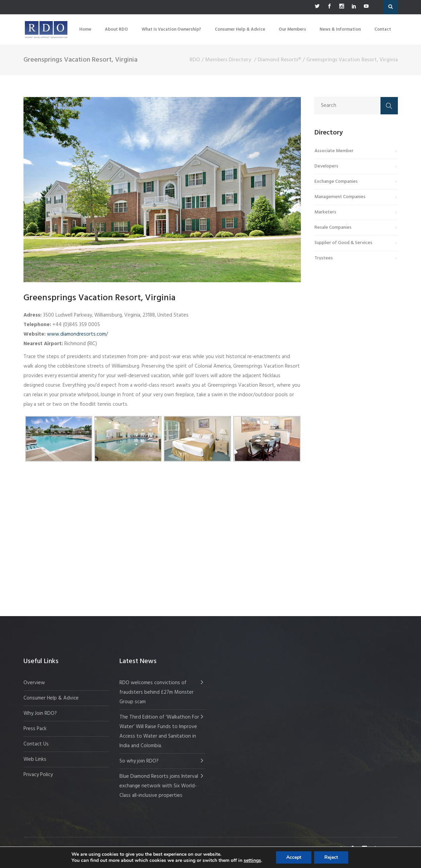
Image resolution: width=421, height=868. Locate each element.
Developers (326, 166)
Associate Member (334, 151)
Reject (331, 857)
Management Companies (340, 197)
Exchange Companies (336, 182)
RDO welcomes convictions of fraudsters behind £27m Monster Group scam (157, 692)
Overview (34, 683)
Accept (294, 857)
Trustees (324, 258)
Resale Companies (333, 228)
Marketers (325, 212)
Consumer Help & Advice (51, 698)
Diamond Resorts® (279, 60)
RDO (195, 60)
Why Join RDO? (40, 713)
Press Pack (35, 729)
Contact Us (36, 744)
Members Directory (228, 60)
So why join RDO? (139, 761)
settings (252, 861)
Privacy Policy (38, 775)
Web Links (35, 759)
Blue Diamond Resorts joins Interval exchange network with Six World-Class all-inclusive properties (159, 786)
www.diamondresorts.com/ (77, 334)
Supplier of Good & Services (343, 243)
